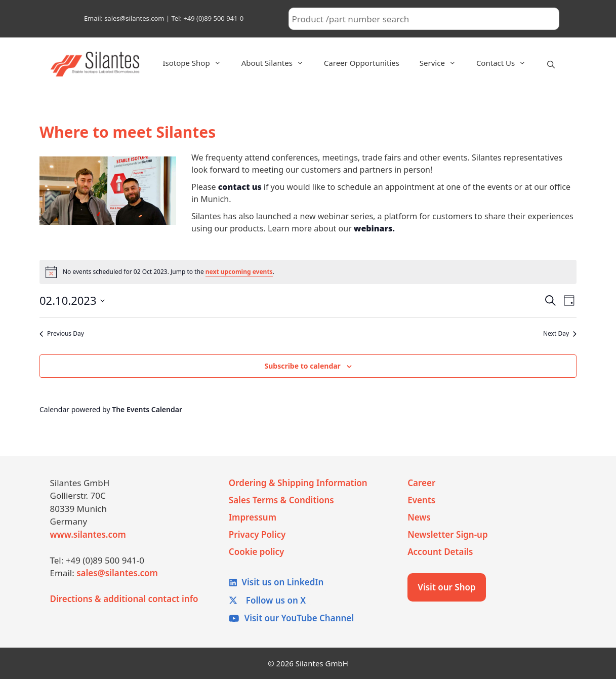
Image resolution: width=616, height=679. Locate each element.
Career (421, 483)
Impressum (253, 517)
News (419, 517)
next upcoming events (239, 272)
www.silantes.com (88, 534)
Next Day (560, 334)
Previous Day (62, 334)
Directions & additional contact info (124, 599)
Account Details (440, 552)
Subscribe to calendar (302, 366)
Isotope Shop (197, 63)
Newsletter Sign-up (447, 534)
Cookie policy (257, 552)
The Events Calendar (147, 409)
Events (421, 500)
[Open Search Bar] (551, 64)
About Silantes (278, 63)
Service (443, 63)
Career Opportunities (362, 63)
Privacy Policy (257, 534)
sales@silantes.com (117, 573)
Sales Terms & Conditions (281, 500)
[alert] (308, 272)
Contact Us (506, 63)
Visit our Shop (447, 587)
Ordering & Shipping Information (298, 483)
